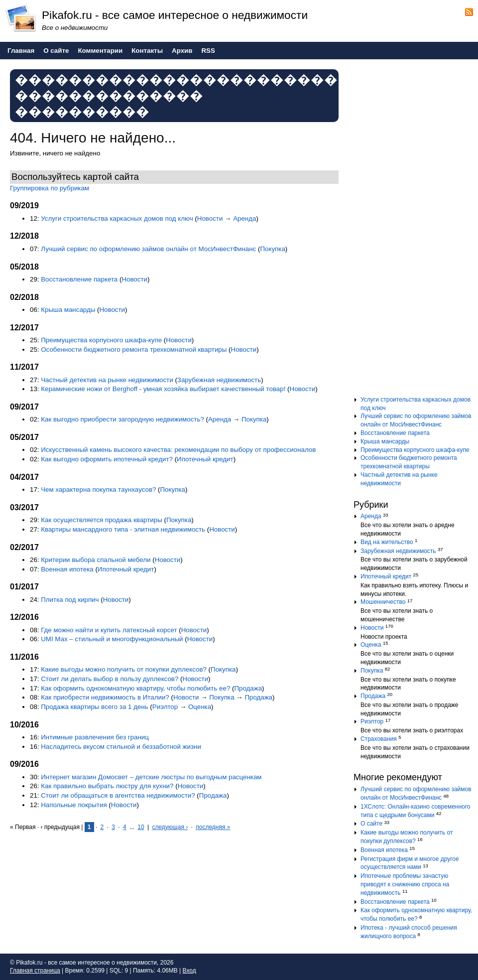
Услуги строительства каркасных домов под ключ (117, 218)
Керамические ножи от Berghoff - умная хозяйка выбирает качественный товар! (163, 389)
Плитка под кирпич (70, 600)
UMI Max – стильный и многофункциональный (112, 639)
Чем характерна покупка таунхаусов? (98, 490)
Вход (189, 971)
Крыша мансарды (68, 310)
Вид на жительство (387, 542)
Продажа (248, 688)
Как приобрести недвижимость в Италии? (105, 697)
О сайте (371, 824)
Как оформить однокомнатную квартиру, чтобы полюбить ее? (135, 688)
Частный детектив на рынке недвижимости (107, 380)
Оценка (200, 707)
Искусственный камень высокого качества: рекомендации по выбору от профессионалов (178, 450)
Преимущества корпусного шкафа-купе (101, 340)
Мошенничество (383, 602)
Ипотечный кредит (205, 459)
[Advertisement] (413, 231)
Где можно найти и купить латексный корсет (109, 630)
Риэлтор (165, 707)
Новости (210, 218)
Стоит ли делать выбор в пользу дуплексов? (110, 679)
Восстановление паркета (79, 279)
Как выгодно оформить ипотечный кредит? (107, 459)
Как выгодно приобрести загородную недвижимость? (123, 419)
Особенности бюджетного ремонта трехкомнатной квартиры (134, 350)
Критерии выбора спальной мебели (96, 560)
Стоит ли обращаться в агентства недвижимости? (118, 795)
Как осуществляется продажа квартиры (102, 520)
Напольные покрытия (74, 805)
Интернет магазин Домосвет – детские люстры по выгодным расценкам (151, 777)
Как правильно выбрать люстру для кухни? (107, 786)
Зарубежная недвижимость (219, 380)
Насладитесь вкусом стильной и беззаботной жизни (121, 747)
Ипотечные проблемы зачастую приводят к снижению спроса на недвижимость (405, 884)
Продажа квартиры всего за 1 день (94, 707)
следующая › (170, 827)
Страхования (379, 739)
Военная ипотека (67, 569)
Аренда (244, 218)
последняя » (213, 827)
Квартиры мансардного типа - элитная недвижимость (123, 529)
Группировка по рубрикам (50, 188)
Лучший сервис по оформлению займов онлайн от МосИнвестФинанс (148, 249)
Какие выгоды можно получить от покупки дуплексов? (124, 669)
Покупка (272, 249)
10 (141, 827)
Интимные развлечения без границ (95, 737)
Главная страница (35, 971)
